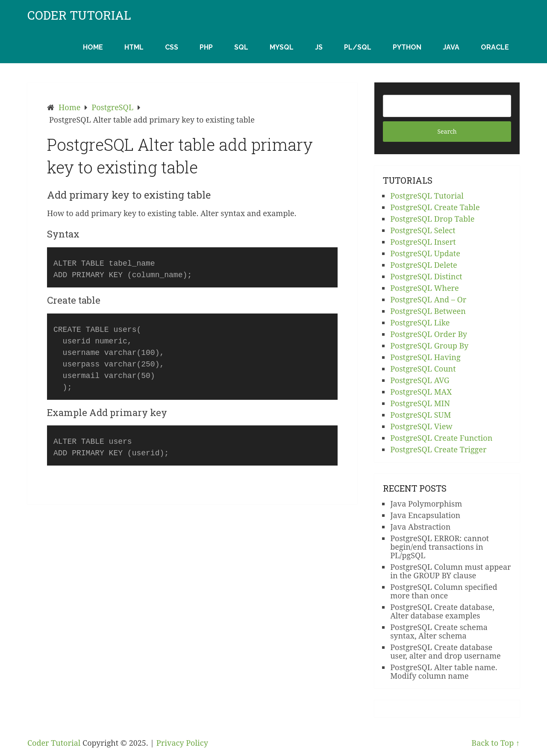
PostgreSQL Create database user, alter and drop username (446, 651)
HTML (134, 47)
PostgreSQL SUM (421, 415)
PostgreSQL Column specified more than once (444, 591)
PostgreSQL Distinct (426, 276)
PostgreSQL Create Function (441, 438)
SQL (241, 47)
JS (319, 47)
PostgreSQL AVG (420, 380)
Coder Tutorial (79, 15)
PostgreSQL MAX (421, 392)
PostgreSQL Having (425, 357)
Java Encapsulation (425, 515)
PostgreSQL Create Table (435, 207)
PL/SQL (358, 47)
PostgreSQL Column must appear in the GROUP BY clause (450, 571)
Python (407, 47)
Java (451, 47)
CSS (172, 47)
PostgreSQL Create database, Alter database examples (442, 611)
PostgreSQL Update (425, 253)
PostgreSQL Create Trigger (438, 449)
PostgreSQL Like (420, 322)
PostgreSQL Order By (429, 334)
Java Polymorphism (426, 504)
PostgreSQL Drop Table (432, 219)
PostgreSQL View (421, 426)
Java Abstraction (420, 527)
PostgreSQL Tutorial (427, 196)
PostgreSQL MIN (420, 403)
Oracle (495, 47)
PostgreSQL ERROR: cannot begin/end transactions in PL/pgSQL (440, 547)
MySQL (282, 47)
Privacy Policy (182, 743)
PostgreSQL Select (423, 230)
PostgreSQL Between (428, 311)
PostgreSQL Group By (429, 346)
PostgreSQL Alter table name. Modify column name (444, 671)
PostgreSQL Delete (423, 265)
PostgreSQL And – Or (428, 299)
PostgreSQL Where (425, 288)
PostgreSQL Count (423, 369)
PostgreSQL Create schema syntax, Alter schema (439, 631)
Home (93, 47)
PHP (206, 47)
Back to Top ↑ (496, 743)
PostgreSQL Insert (423, 242)
